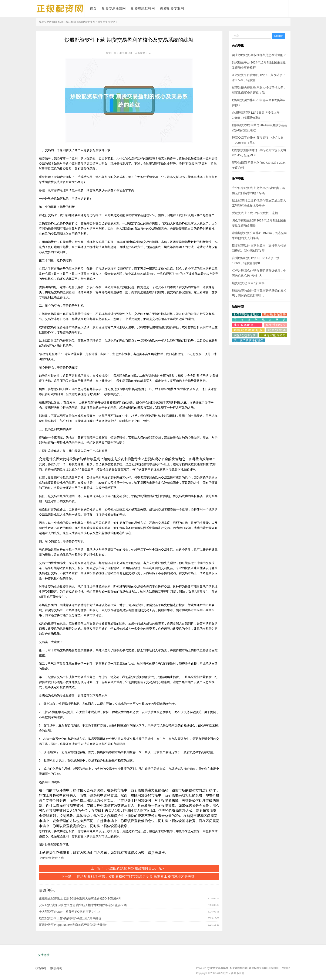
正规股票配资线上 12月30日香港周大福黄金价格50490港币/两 (80, 898)
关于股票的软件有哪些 (249, 340)
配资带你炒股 (276, 325)
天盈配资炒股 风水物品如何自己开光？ (136, 868)
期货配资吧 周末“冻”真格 (248, 283)
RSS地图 (273, 968)
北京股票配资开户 (247, 325)
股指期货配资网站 (260, 320)
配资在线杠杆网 (143, 8)
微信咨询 (56, 968)
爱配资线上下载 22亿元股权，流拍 (255, 213)
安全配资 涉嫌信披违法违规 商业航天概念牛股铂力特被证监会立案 (83, 905)
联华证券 (228, 973)
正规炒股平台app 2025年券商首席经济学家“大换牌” (73, 925)
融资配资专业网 (172, 8)
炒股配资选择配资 (246, 315)
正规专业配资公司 (273, 335)
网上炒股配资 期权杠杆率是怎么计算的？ (259, 55)
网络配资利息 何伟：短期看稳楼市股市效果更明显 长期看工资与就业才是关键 (136, 876)
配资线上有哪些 (274, 315)
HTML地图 (285, 968)
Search (279, 36)
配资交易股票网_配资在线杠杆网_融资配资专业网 (67, 22)
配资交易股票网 (114, 8)
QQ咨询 (41, 968)
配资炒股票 (277, 330)
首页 (93, 8)
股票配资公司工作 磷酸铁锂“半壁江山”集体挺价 (70, 918)
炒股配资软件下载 (52, 858)
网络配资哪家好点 (248, 330)
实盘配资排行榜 (245, 335)
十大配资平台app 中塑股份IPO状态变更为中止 (70, 912)
